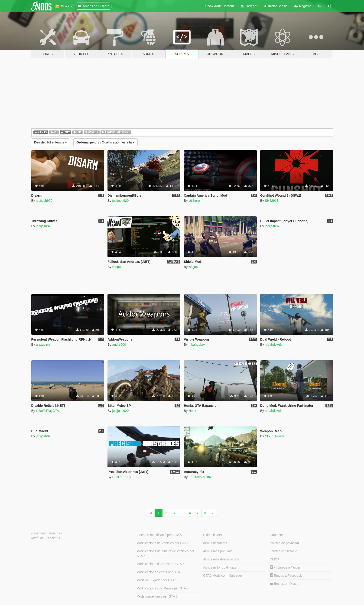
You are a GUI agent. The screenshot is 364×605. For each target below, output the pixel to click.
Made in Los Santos (46, 538)
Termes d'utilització (283, 551)
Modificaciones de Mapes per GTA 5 (163, 588)
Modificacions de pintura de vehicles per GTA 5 (165, 553)
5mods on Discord (285, 584)
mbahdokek (197, 345)
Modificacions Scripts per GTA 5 (159, 572)
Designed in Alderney (47, 533)
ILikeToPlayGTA (47, 411)
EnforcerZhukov (200, 477)
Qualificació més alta (106, 142)
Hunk (192, 411)
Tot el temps (51, 142)
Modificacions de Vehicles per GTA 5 (163, 543)
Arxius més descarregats (221, 559)
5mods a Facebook (286, 576)
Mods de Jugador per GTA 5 (157, 580)
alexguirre (43, 345)
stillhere (194, 201)
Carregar (249, 6)
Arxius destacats (215, 543)
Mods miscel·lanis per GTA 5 (157, 596)
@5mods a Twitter (285, 567)
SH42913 (272, 201)
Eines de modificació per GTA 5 (159, 535)
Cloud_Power (275, 436)
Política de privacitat (284, 543)
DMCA (275, 559)
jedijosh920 (44, 201)
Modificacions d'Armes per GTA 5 (160, 564)
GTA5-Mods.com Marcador (223, 576)
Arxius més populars (218, 551)
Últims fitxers (212, 535)
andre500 (119, 345)
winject (193, 267)
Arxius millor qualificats (220, 567)
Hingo (116, 267)
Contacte (276, 535)
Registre (303, 6)
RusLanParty (122, 477)
